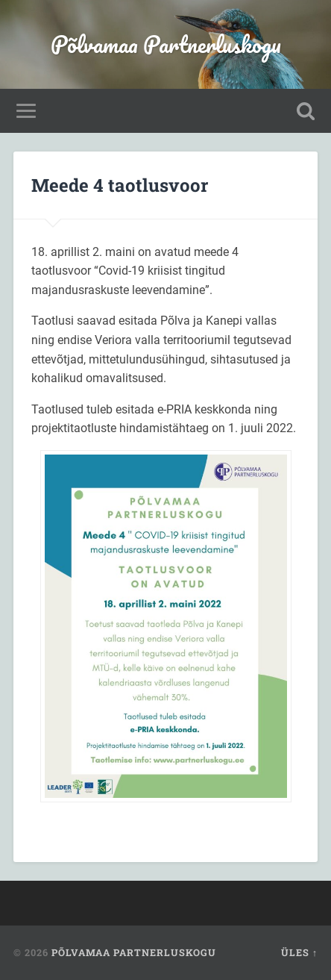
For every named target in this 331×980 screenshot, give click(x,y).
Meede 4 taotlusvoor (120, 185)
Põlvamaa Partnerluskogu (166, 44)
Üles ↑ (299, 952)
